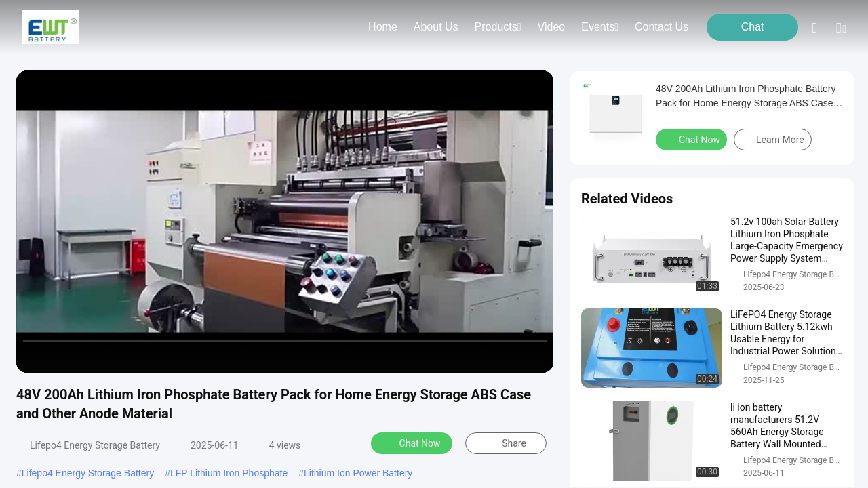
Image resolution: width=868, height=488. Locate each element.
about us (436, 27)
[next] (88, 357)
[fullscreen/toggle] (536, 357)
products (498, 27)
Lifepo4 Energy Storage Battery (88, 473)
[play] (285, 222)
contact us (662, 27)
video (552, 27)
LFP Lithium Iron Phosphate (229, 473)
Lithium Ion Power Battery (358, 473)
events (600, 27)
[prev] (34, 357)
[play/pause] (61, 357)
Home (383, 27)
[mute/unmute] (115, 357)
